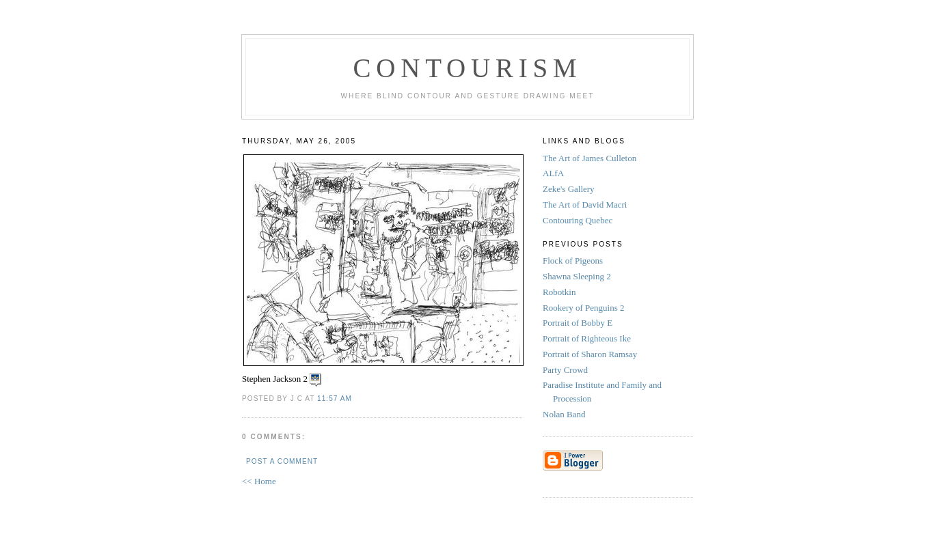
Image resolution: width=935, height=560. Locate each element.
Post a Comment (282, 461)
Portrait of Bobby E (579, 323)
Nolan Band (565, 414)
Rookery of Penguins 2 (585, 308)
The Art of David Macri (585, 205)
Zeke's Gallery (569, 189)
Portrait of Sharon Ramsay (591, 354)
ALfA (553, 173)
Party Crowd (566, 370)
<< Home (259, 481)
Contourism (467, 68)
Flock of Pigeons (574, 261)
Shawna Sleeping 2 (578, 276)
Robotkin (560, 292)
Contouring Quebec (578, 220)
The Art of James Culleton (590, 158)
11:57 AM (335, 398)
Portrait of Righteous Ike (588, 338)
